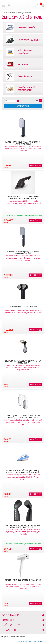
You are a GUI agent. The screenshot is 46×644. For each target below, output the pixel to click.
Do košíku (34, 166)
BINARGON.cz (41, 641)
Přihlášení (37, 5)
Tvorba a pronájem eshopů (27, 641)
